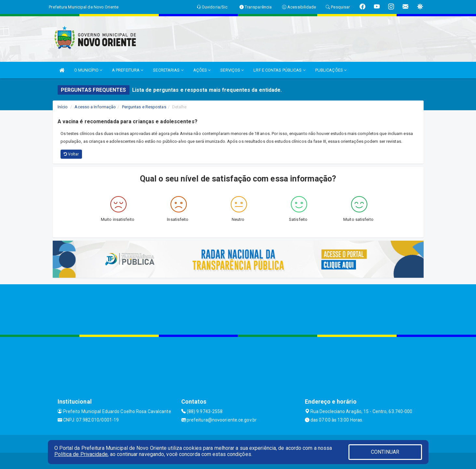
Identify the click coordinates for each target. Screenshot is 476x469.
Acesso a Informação (95, 107)
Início (63, 107)
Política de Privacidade (81, 454)
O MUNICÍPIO (88, 70)
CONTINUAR (385, 452)
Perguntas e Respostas (144, 107)
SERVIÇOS (232, 70)
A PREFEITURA (128, 70)
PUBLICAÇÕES (331, 70)
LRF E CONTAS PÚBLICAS (279, 70)
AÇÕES (202, 70)
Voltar (71, 154)
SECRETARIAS (168, 70)
